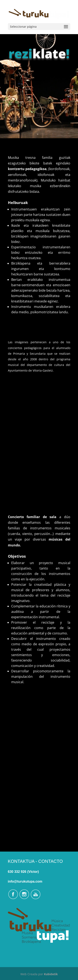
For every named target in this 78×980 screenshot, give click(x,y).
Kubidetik (51, 974)
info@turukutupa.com (25, 881)
